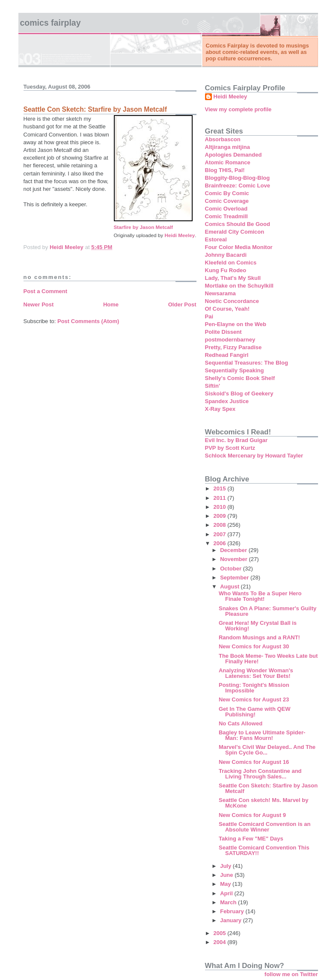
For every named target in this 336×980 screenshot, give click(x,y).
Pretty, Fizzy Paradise (233, 347)
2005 (221, 933)
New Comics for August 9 (252, 815)
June (227, 875)
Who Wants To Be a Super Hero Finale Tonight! (260, 596)
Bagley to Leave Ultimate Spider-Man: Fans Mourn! (262, 735)
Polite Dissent (223, 332)
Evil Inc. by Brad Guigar (236, 440)
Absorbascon (223, 139)
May (226, 884)
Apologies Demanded (233, 155)
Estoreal (216, 239)
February (233, 911)
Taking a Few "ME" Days (251, 839)
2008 (221, 525)
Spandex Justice (227, 401)
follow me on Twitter (291, 974)
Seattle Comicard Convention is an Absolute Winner (265, 827)
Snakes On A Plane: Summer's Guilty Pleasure (268, 611)
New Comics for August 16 (254, 762)
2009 (221, 516)
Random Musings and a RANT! (259, 637)
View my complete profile (238, 109)
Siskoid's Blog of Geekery (239, 393)
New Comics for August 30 (254, 646)
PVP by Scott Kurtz (230, 448)
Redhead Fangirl (227, 355)
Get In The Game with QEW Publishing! (255, 712)
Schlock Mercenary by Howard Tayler (254, 456)
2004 (221, 942)
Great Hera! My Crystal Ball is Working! (258, 626)
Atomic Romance (228, 162)
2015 (221, 489)
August (230, 587)
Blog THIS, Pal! (225, 170)
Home (111, 304)
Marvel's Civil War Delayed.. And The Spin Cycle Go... (267, 750)
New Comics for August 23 (254, 699)
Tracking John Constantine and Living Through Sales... (260, 774)
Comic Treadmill (226, 216)
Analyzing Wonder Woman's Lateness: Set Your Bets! (256, 673)
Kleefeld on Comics (231, 263)
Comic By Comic (227, 193)
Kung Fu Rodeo (226, 270)
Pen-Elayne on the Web (236, 324)
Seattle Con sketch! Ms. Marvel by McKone (264, 803)
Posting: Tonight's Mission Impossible (254, 688)
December (234, 550)
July (226, 866)
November (234, 559)
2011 (221, 498)
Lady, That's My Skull (233, 278)
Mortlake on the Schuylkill (239, 286)
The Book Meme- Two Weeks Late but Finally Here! (268, 659)
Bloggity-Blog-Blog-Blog (238, 178)
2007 (221, 534)
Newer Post (39, 304)
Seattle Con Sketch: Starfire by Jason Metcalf (268, 788)
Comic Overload (226, 209)
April (227, 893)
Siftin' (213, 386)
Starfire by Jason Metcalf (143, 227)
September (235, 578)
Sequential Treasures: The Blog (247, 363)
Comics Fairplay (51, 23)
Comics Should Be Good (238, 224)
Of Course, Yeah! (227, 309)
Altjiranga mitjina (227, 147)
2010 (221, 507)
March (229, 902)
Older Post (182, 304)
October (231, 569)
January (231, 920)
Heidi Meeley (180, 235)
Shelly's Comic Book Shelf (240, 378)
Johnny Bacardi (226, 255)
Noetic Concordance (232, 301)
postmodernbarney (230, 340)
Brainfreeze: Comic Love (238, 186)
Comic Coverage (227, 201)
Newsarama (220, 293)
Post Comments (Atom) (88, 321)
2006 (221, 543)
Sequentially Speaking (235, 370)
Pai (209, 316)
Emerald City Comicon (235, 232)
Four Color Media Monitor (239, 247)
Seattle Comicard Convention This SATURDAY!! (264, 850)
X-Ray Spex (220, 409)
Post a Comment (46, 291)
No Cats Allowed (241, 723)
